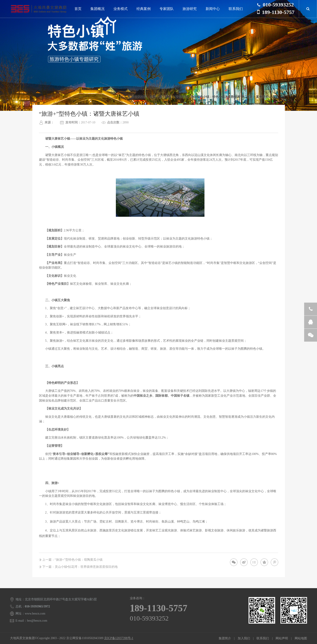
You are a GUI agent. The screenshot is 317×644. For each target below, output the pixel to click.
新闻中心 (213, 9)
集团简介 (225, 638)
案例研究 (262, 97)
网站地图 (301, 638)
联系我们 (236, 9)
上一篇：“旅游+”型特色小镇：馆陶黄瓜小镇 (72, 560)
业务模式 (121, 9)
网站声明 (282, 638)
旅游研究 (190, 9)
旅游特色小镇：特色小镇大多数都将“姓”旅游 (222, 97)
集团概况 (97, 9)
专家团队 (167, 9)
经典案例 (144, 9)
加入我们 (244, 638)
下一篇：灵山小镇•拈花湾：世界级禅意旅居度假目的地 (80, 567)
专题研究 (181, 97)
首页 (78, 9)
